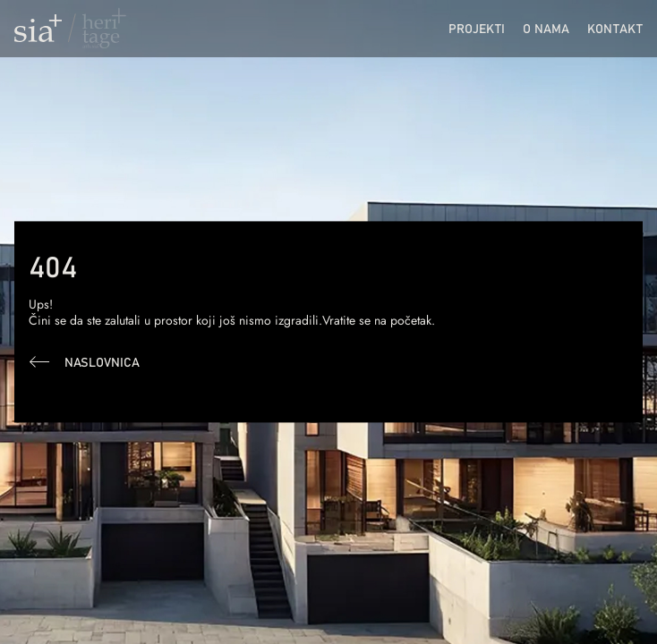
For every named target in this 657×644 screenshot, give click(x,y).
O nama (546, 28)
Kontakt (615, 28)
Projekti (477, 28)
